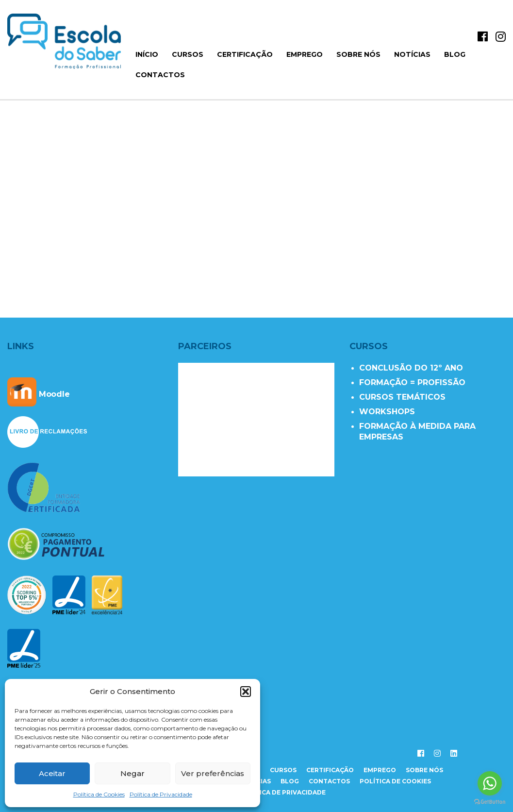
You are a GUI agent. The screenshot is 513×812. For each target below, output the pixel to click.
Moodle (39, 394)
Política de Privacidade (161, 794)
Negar (132, 773)
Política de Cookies (99, 794)
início (147, 54)
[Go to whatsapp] (490, 783)
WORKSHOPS (387, 412)
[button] (246, 692)
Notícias (412, 54)
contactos (329, 781)
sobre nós (424, 770)
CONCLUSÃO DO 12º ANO (411, 368)
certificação (330, 770)
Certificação (245, 54)
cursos (283, 770)
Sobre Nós (358, 54)
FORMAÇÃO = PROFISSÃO (412, 382)
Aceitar (52, 773)
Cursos (188, 54)
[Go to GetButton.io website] (490, 802)
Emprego (305, 54)
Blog (455, 54)
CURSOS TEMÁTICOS (402, 397)
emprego (380, 770)
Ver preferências (213, 773)
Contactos (160, 75)
